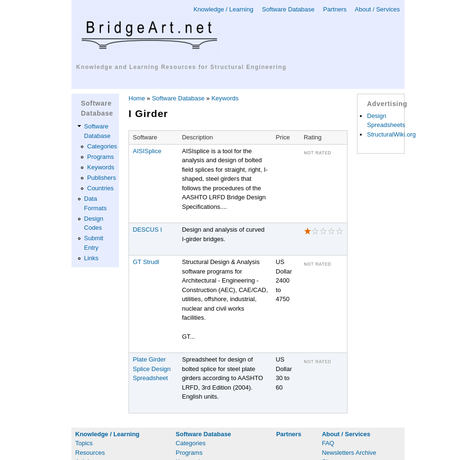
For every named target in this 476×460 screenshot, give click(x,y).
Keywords (101, 167)
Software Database (288, 9)
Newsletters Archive (349, 453)
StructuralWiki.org (392, 134)
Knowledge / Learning (223, 9)
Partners (335, 9)
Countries (100, 188)
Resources (90, 453)
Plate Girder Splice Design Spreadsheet (152, 369)
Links (91, 258)
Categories (102, 146)
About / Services (377, 9)
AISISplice (147, 151)
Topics (84, 443)
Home (137, 98)
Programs (100, 157)
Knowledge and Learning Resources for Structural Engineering (181, 67)
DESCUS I (147, 230)
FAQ (328, 443)
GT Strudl (146, 262)
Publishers (102, 178)
